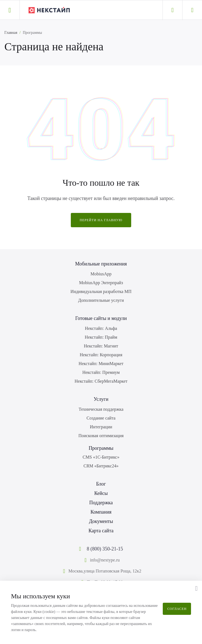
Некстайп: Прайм (101, 337)
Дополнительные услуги (101, 300)
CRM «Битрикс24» (101, 466)
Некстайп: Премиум (101, 372)
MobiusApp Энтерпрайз (101, 283)
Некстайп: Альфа (101, 328)
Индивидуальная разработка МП (101, 291)
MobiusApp (101, 274)
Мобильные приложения (101, 264)
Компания (101, 512)
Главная (11, 33)
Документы (101, 521)
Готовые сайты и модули (101, 318)
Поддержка (101, 503)
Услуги (101, 399)
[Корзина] (192, 10)
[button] (10, 10)
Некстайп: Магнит (101, 346)
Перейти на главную (101, 220)
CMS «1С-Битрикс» (101, 457)
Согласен (177, 609)
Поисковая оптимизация (101, 436)
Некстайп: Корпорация (101, 355)
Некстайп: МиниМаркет (101, 364)
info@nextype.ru (105, 560)
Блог (101, 484)
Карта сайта (101, 531)
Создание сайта (101, 418)
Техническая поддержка (101, 409)
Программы (101, 448)
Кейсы (101, 493)
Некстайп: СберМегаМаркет (101, 381)
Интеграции (101, 427)
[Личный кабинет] (172, 10)
